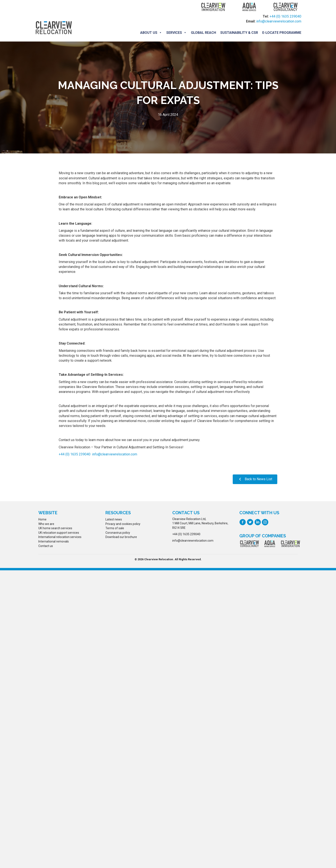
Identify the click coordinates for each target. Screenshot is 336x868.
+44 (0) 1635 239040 (285, 16)
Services (176, 33)
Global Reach (203, 33)
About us (151, 33)
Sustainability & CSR (239, 33)
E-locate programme (282, 33)
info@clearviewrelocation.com (279, 21)
